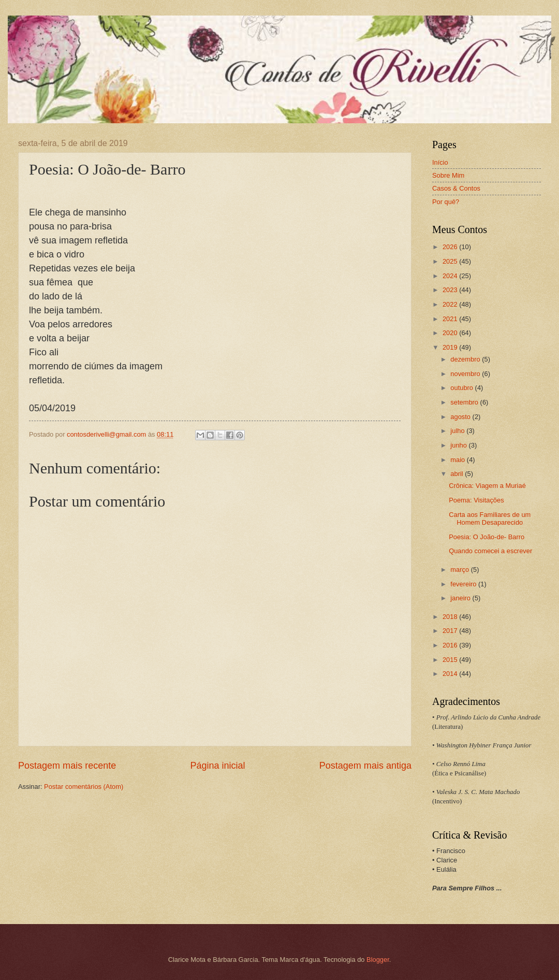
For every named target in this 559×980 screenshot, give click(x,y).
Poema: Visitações (476, 500)
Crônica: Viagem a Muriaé (487, 486)
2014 (451, 674)
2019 (451, 347)
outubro (462, 388)
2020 (451, 333)
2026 (451, 247)
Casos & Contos (456, 188)
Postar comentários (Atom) (84, 787)
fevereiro (464, 584)
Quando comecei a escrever (490, 551)
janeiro (461, 598)
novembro (466, 374)
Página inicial (217, 766)
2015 (451, 660)
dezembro (466, 359)
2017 (451, 631)
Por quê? (446, 202)
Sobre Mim (448, 175)
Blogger (378, 960)
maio (458, 460)
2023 (451, 290)
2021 (451, 319)
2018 (451, 617)
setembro (465, 402)
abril (458, 474)
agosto (461, 417)
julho (458, 431)
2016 (451, 645)
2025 (451, 261)
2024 (451, 276)
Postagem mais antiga (365, 766)
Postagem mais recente (67, 766)
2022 (451, 304)
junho (459, 445)
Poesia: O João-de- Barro (487, 537)
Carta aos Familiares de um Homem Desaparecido (490, 518)
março (460, 570)
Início (440, 162)
